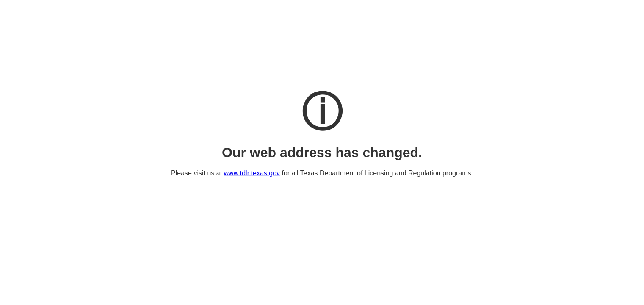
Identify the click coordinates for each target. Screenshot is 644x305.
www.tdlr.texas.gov (252, 173)
